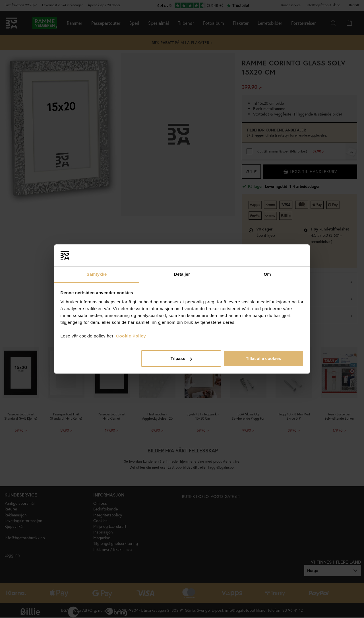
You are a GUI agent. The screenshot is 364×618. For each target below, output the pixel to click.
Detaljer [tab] (182, 274)
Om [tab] (267, 274)
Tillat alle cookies (263, 358)
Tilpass (181, 358)
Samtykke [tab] (97, 274)
